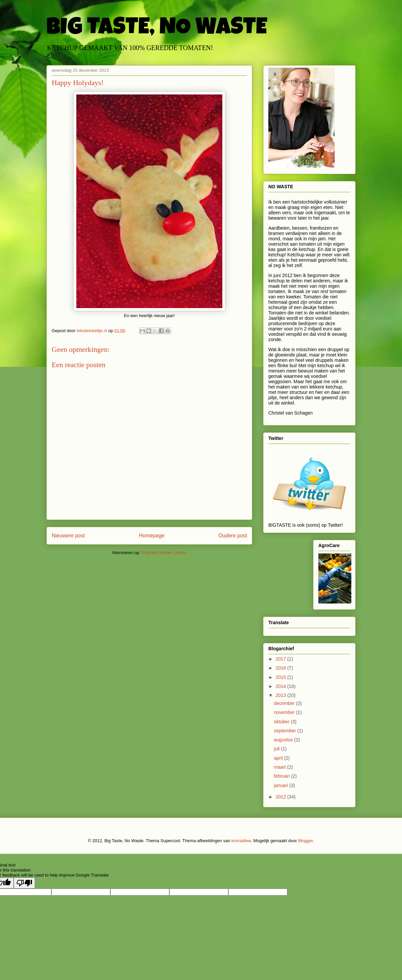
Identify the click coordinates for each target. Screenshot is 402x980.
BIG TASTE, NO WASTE (157, 29)
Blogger (305, 841)
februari (282, 776)
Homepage (152, 536)
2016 (281, 668)
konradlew (241, 841)
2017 (281, 659)
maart (281, 767)
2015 (281, 677)
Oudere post (233, 536)
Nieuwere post (68, 536)
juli (277, 749)
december (285, 703)
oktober (282, 722)
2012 (281, 797)
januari (282, 785)
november (285, 712)
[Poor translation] (24, 883)
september (286, 731)
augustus (284, 740)
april (279, 758)
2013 (281, 695)
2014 (281, 686)
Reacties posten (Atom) (164, 553)
